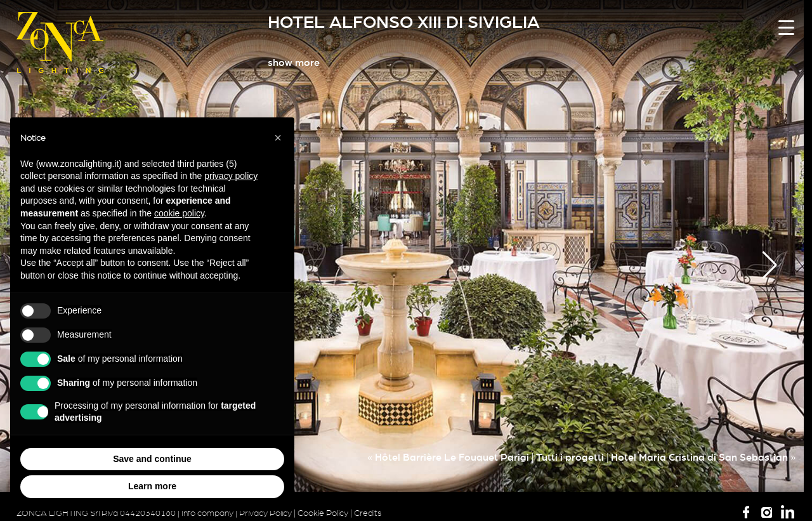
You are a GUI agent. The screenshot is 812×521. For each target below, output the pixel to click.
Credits (368, 513)
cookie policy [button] (179, 213)
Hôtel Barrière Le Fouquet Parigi (452, 458)
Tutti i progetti (570, 458)
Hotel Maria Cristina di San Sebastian (699, 458)
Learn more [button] (152, 486)
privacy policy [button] (231, 176)
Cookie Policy (323, 513)
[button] (770, 265)
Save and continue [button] (152, 459)
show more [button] (294, 63)
